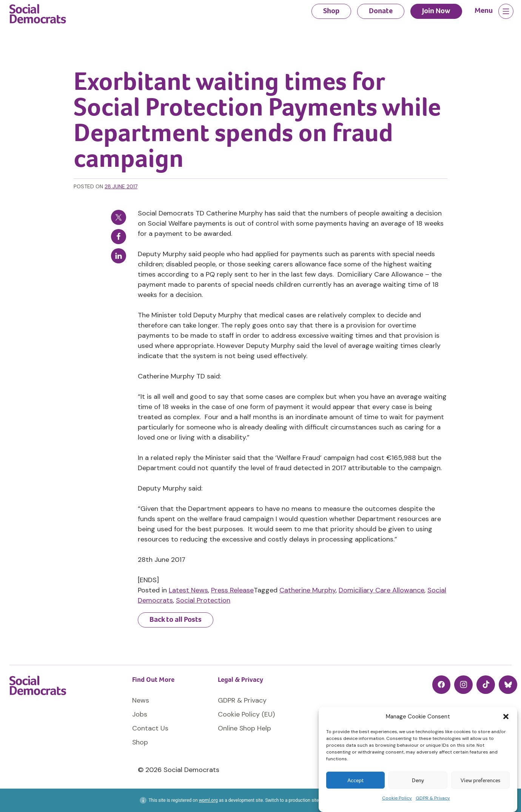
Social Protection (203, 600)
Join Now (436, 11)
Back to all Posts (176, 619)
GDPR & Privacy (433, 798)
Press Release (232, 590)
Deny (418, 780)
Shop (331, 11)
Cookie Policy (397, 798)
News (141, 700)
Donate (381, 11)
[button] (506, 717)
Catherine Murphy (308, 590)
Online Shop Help (245, 728)
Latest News (188, 590)
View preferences (480, 780)
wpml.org (208, 800)
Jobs (140, 714)
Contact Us (150, 728)
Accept (355, 780)
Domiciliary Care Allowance (382, 590)
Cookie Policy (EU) (246, 714)
